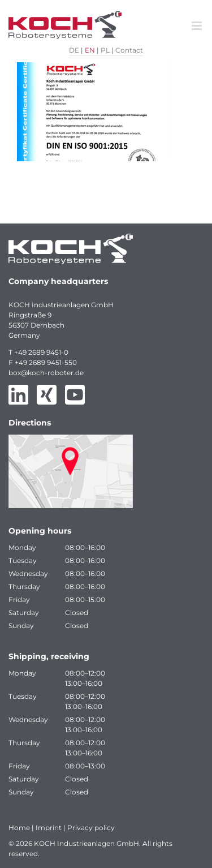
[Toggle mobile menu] (198, 26)
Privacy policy (91, 828)
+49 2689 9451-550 (46, 362)
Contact (129, 50)
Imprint (49, 828)
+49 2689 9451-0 (41, 352)
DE (74, 50)
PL (105, 50)
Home (19, 828)
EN (90, 50)
